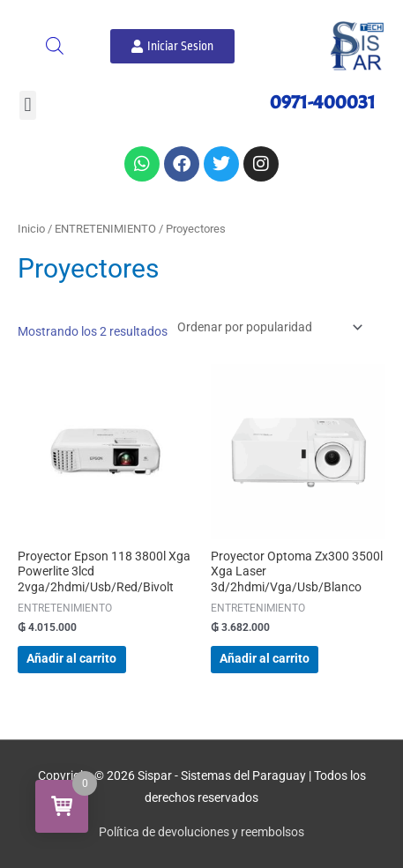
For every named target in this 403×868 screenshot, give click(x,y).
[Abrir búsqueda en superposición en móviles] (55, 46)
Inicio (31, 229)
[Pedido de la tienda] (267, 327)
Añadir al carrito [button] (71, 658)
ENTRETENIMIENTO (105, 229)
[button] (28, 105)
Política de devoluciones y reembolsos (201, 832)
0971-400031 (323, 102)
